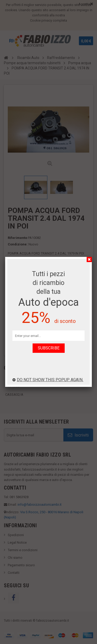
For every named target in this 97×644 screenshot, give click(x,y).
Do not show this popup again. (48, 380)
